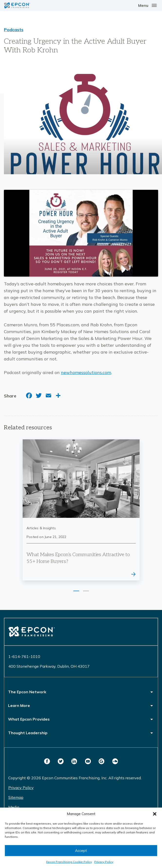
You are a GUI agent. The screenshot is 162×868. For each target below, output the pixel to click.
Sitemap (16, 797)
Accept (81, 851)
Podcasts (14, 30)
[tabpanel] (81, 510)
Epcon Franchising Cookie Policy (69, 862)
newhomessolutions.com (86, 372)
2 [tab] (86, 591)
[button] (155, 814)
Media (14, 807)
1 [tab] (76, 591)
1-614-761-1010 (24, 656)
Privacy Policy (104, 862)
